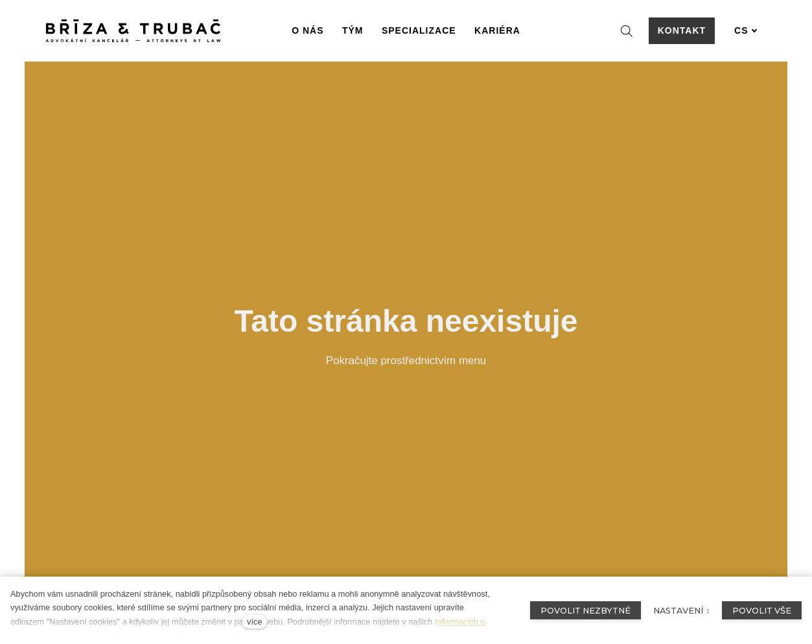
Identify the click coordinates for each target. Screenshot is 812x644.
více (254, 622)
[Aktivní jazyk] (746, 31)
